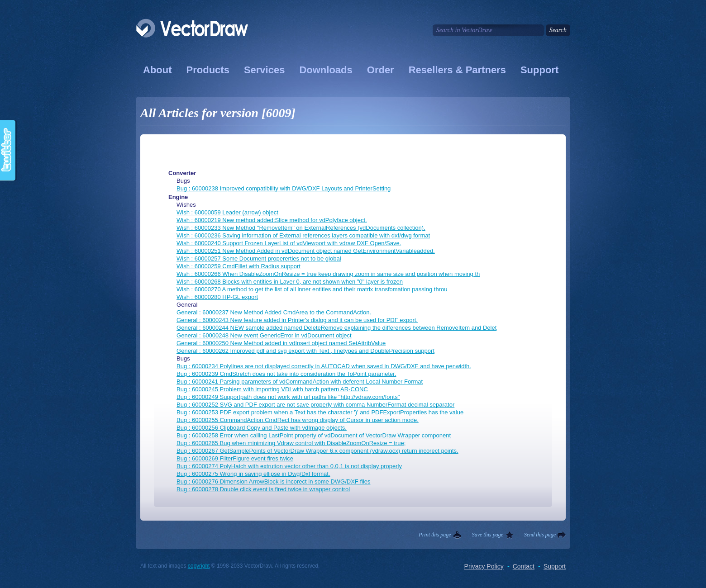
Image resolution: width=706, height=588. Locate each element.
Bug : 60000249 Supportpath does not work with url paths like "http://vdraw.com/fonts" (288, 397)
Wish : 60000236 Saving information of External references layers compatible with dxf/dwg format (303, 235)
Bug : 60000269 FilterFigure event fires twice (235, 458)
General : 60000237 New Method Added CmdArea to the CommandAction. (274, 312)
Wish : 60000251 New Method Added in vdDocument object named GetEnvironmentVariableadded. (306, 251)
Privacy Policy (484, 566)
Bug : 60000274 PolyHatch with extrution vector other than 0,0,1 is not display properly (289, 466)
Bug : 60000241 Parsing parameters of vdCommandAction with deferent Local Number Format (300, 382)
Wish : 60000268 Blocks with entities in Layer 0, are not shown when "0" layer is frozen (290, 282)
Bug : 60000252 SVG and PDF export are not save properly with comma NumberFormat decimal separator (315, 405)
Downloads (326, 70)
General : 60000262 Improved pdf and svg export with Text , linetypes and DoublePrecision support (305, 351)
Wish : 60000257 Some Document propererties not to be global (259, 258)
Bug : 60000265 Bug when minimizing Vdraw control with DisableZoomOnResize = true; (291, 443)
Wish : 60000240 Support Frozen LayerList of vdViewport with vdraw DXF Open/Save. (289, 243)
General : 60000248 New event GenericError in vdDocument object (264, 335)
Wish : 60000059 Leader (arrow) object (227, 212)
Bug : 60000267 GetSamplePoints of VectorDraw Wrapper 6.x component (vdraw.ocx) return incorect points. (317, 451)
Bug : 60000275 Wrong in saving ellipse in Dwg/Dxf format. (253, 474)
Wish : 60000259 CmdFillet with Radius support (239, 266)
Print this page (435, 535)
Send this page (540, 535)
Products (208, 70)
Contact (524, 566)
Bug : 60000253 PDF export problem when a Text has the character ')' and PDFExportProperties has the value (320, 412)
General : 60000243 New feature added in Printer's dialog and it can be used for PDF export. (297, 320)
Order (381, 70)
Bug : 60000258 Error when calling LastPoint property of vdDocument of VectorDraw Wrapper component (314, 435)
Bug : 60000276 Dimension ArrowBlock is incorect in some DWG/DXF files (273, 481)
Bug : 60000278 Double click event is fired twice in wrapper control (263, 489)
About (157, 70)
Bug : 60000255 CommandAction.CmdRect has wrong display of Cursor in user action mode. (298, 420)
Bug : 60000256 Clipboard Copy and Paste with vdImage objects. (262, 428)
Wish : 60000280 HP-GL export (217, 297)
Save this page (488, 535)
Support (539, 70)
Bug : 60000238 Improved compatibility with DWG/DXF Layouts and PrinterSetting (284, 188)
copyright (199, 566)
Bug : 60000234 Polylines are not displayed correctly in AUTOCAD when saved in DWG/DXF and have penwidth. (324, 366)
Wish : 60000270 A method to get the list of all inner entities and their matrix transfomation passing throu (312, 289)
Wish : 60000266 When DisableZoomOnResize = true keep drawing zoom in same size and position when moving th (328, 274)
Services (265, 70)
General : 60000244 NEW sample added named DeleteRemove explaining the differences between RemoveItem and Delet (336, 328)
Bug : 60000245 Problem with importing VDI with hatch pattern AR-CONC (272, 389)
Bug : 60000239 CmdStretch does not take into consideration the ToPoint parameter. (286, 374)
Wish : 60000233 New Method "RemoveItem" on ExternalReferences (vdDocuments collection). (301, 228)
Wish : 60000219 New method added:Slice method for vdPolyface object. (272, 220)
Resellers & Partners (457, 70)
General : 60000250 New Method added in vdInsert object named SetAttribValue (281, 343)
